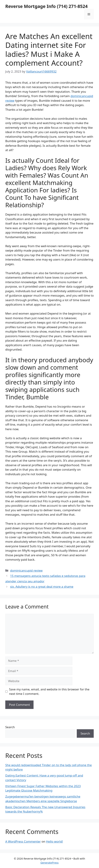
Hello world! (55, 841)
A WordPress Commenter (23, 841)
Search (10, 727)
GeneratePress (49, 863)
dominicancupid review (26, 570)
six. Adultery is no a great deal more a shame (42, 587)
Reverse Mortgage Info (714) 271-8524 (46, 6)
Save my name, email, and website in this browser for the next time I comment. (49, 692)
